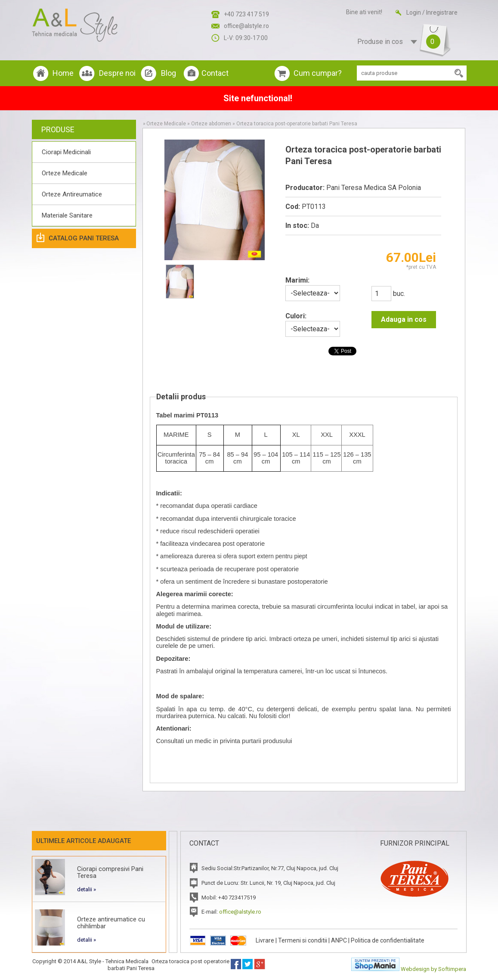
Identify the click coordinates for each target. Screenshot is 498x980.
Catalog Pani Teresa (84, 238)
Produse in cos (396, 42)
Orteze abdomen (211, 124)
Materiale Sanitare (67, 215)
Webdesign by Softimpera (433, 969)
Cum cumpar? (318, 73)
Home (63, 73)
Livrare (265, 940)
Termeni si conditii (303, 940)
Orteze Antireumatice (72, 194)
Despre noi (117, 73)
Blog (169, 73)
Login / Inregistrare (432, 12)
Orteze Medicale (65, 173)
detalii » (87, 889)
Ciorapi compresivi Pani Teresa (110, 872)
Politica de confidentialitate (388, 940)
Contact (215, 73)
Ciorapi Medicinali (66, 152)
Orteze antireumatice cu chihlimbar (111, 923)
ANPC (339, 940)
